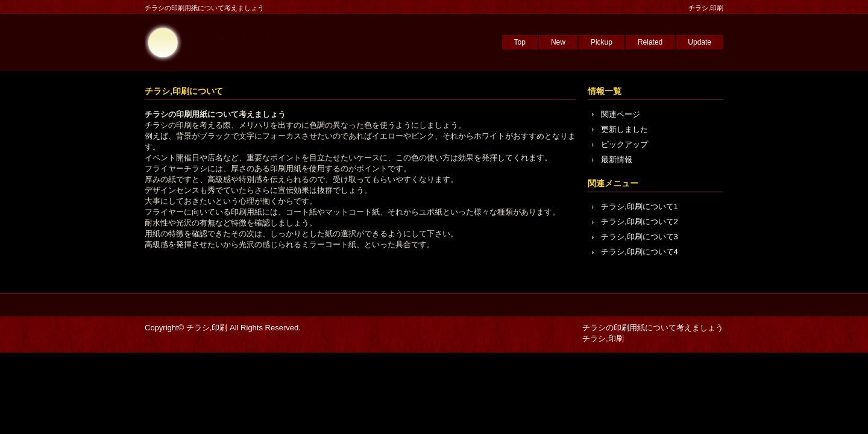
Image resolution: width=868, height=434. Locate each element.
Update (700, 42)
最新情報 (617, 159)
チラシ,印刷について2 (640, 222)
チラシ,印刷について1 (640, 206)
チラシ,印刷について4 (640, 252)
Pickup (602, 42)
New (558, 42)
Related (650, 42)
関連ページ (621, 114)
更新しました (624, 129)
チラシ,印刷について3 (640, 237)
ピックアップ (624, 144)
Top (520, 42)
